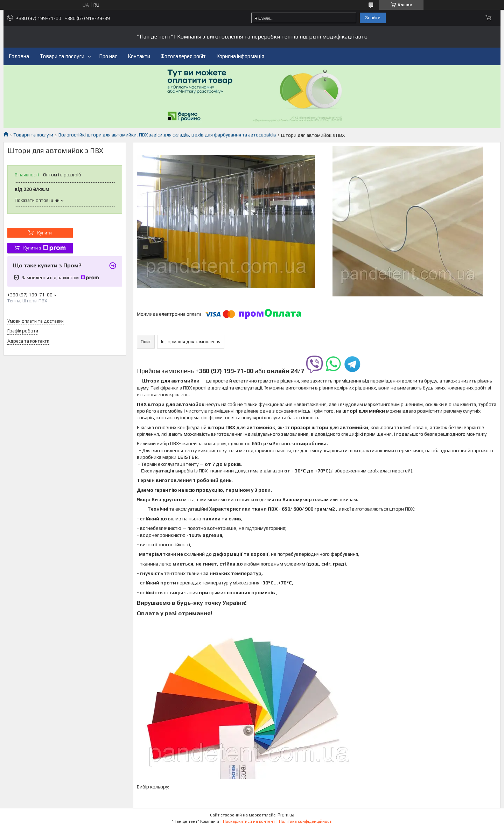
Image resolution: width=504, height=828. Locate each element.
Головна (19, 56)
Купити (44, 233)
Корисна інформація (240, 56)
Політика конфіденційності (306, 821)
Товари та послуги (62, 56)
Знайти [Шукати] (373, 18)
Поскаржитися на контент (249, 821)
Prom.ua (286, 815)
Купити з (44, 248)
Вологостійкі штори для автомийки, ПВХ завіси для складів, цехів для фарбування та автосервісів (167, 135)
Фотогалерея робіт (183, 56)
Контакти (139, 56)
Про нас (108, 56)
